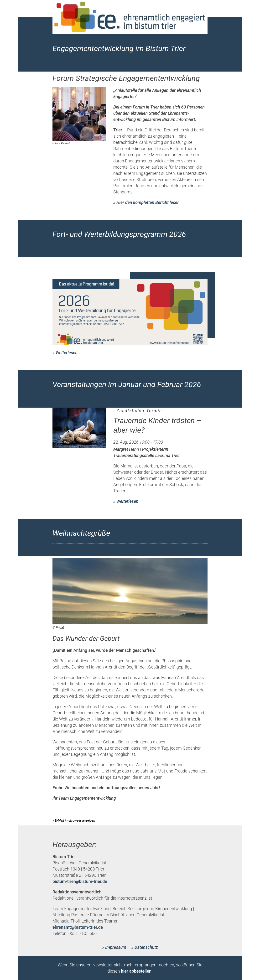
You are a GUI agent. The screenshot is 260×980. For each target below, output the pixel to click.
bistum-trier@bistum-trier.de (80, 881)
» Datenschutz (145, 947)
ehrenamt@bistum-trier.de (78, 927)
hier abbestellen (136, 971)
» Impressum (114, 947)
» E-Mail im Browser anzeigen (74, 820)
